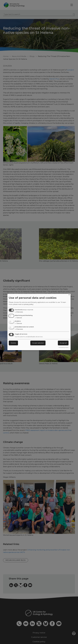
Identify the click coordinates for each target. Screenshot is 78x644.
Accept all (63, 343)
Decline (13, 343)
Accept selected (38, 343)
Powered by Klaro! (64, 347)
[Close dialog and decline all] (69, 295)
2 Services (19, 312)
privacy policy (29, 304)
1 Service (18, 318)
